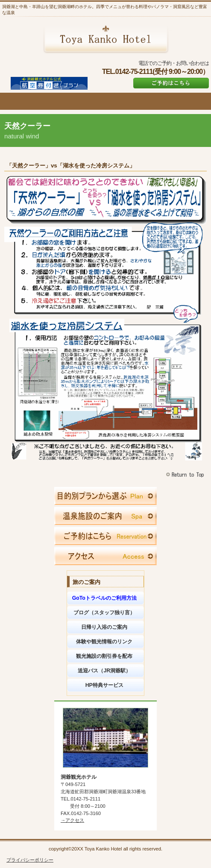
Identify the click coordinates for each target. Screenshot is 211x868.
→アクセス (72, 820)
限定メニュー (105, 496)
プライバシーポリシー (30, 860)
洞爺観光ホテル (106, 39)
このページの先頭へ (186, 475)
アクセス (105, 556)
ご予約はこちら (171, 83)
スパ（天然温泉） (105, 516)
